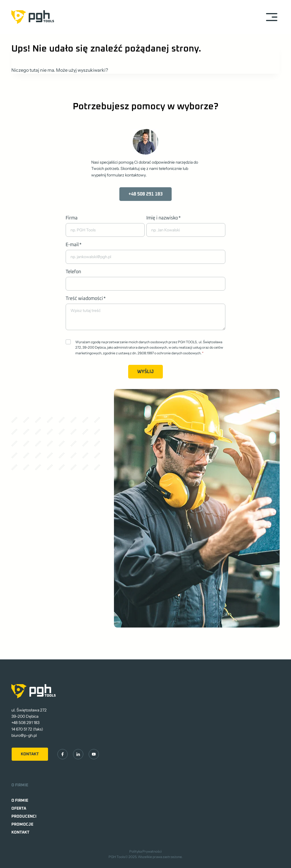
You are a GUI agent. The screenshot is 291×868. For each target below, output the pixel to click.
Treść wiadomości (86, 299)
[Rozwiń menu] (272, 17)
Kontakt (20, 832)
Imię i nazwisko (164, 218)
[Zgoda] (68, 342)
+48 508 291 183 (25, 723)
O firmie (20, 801)
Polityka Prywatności (145, 851)
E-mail (74, 245)
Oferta (19, 809)
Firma (72, 218)
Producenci (24, 816)
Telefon (73, 272)
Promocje (22, 824)
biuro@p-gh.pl (24, 735)
